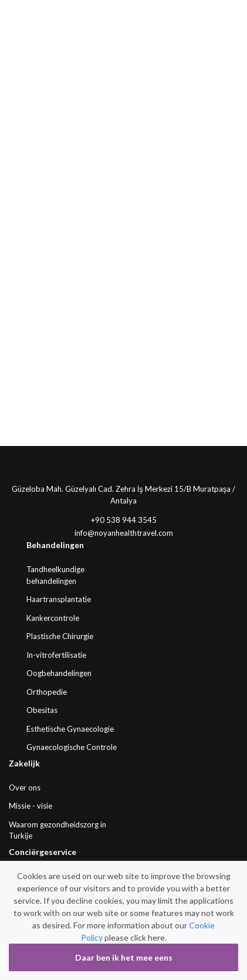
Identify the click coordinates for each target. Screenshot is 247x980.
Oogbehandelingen (59, 673)
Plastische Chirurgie (60, 636)
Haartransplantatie (59, 599)
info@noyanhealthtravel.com (124, 533)
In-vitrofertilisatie (56, 655)
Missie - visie (31, 806)
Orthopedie (47, 692)
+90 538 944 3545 (124, 520)
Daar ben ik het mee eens (124, 957)
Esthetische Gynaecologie (70, 729)
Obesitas (42, 710)
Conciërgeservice (43, 852)
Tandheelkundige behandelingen (55, 575)
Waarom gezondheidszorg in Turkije (57, 830)
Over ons (25, 788)
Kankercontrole (53, 618)
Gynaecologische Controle (72, 747)
